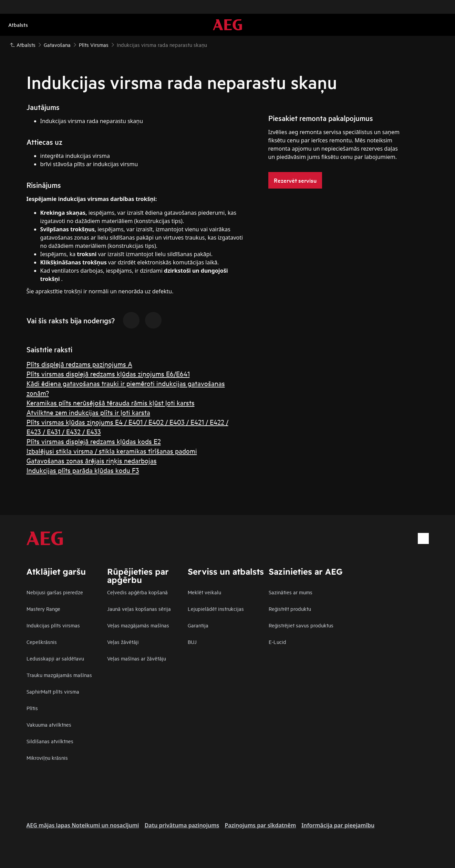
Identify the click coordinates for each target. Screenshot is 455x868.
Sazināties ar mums (291, 592)
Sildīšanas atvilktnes (50, 741)
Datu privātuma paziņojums (182, 825)
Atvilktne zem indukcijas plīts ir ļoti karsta (88, 412)
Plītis (32, 708)
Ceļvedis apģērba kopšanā (137, 592)
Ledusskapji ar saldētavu (55, 658)
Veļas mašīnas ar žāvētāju (137, 658)
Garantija (198, 625)
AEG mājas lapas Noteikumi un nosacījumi (83, 825)
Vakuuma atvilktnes (49, 724)
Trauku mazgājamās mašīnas (59, 675)
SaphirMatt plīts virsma (53, 691)
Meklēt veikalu (204, 592)
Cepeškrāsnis (42, 642)
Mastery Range (43, 609)
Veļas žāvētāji (123, 642)
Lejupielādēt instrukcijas (216, 609)
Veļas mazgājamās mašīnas (138, 625)
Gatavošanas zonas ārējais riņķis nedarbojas (92, 460)
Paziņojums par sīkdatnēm (260, 825)
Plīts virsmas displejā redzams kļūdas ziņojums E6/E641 (108, 374)
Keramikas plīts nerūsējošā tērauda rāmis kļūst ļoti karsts (111, 402)
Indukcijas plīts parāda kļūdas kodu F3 (83, 470)
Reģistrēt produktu (290, 609)
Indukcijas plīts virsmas (53, 625)
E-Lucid (277, 642)
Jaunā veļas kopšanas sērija (139, 609)
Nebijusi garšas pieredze (55, 592)
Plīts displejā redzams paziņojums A (79, 364)
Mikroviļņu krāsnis (47, 758)
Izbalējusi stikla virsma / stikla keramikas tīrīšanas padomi (112, 451)
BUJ (192, 642)
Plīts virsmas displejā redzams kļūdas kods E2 (94, 441)
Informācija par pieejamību (338, 825)
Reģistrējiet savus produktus (301, 625)
